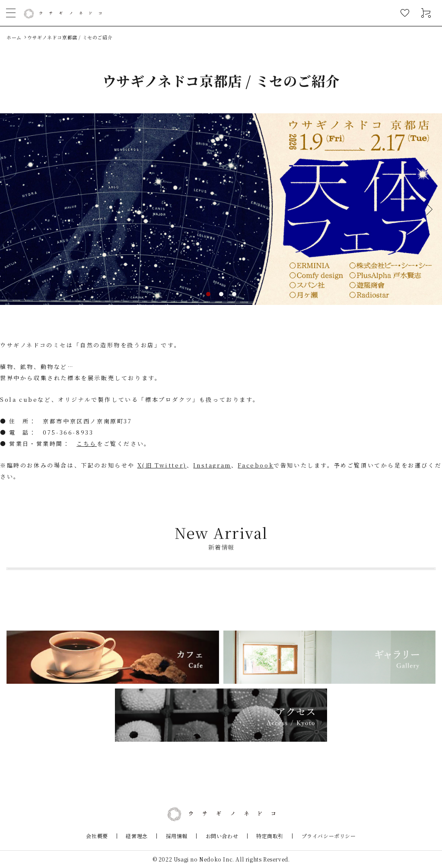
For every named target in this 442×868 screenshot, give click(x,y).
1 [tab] (208, 294)
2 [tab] (221, 294)
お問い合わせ (219, 836)
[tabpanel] (221, 209)
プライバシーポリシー (315, 836)
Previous (16, 209)
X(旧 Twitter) (162, 465)
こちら (87, 444)
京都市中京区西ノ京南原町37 (87, 421)
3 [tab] (234, 294)
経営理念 (145, 836)
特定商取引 (262, 836)
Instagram (212, 465)
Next (426, 209)
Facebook (256, 465)
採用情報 (179, 836)
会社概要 (111, 836)
